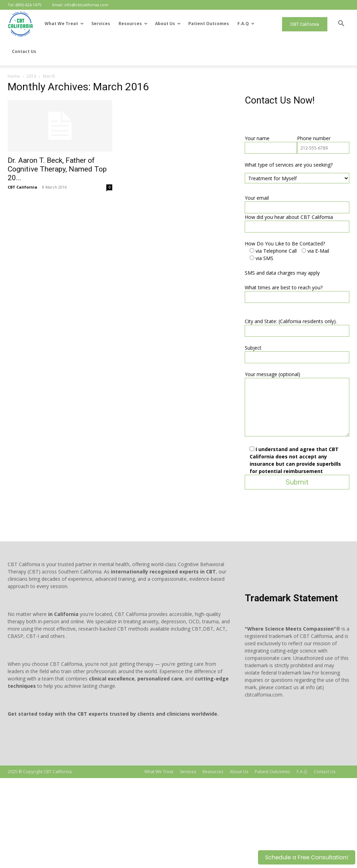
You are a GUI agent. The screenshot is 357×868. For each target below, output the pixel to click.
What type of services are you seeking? (52, 255)
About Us (168, 24)
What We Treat (64, 24)
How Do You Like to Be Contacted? (48, 333)
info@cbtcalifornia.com (86, 5)
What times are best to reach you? (47, 377)
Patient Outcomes (209, 24)
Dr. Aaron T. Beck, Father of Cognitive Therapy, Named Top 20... (97, 141)
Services (101, 24)
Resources (133, 24)
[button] (341, 24)
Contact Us (24, 51)
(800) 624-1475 (28, 5)
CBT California (62, 159)
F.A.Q (246, 24)
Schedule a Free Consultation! (307, 857)
